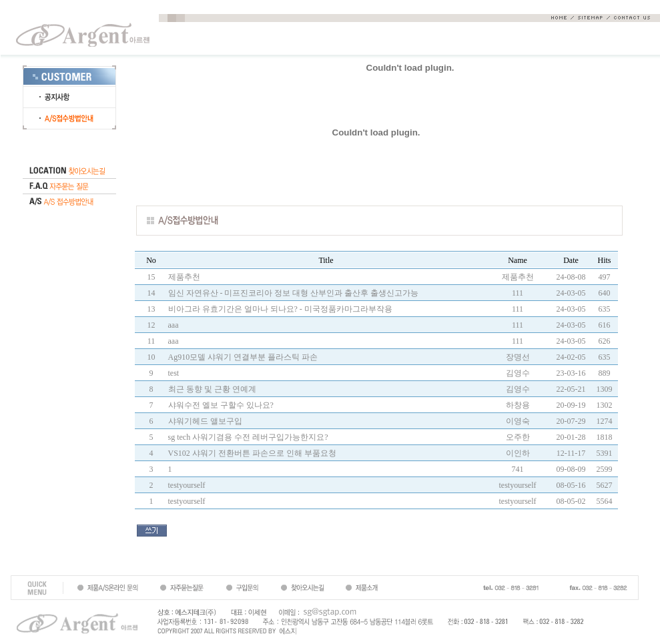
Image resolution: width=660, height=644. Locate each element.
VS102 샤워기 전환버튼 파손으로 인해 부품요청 (252, 453)
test (174, 373)
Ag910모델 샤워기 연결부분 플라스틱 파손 (243, 357)
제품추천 (184, 277)
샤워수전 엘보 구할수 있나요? (221, 405)
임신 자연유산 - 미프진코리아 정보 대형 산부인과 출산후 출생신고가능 (294, 293)
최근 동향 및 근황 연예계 (212, 389)
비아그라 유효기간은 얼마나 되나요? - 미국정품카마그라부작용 (280, 309)
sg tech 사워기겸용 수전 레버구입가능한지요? (248, 437)
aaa (174, 325)
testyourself (187, 485)
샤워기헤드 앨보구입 (205, 421)
